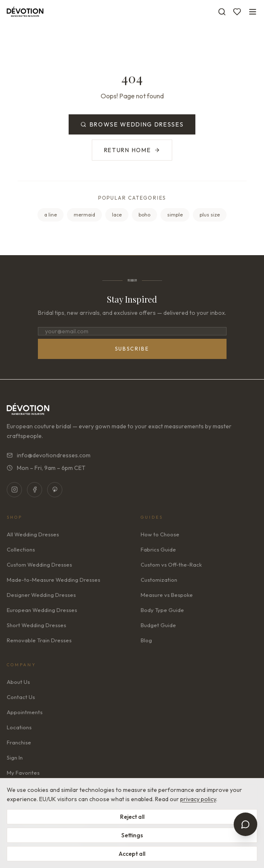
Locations (19, 727)
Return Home (132, 150)
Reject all (132, 817)
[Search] (222, 12)
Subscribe (132, 349)
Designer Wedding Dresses (41, 595)
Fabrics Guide (158, 549)
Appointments (25, 712)
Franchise (19, 742)
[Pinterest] (55, 490)
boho (144, 215)
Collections (21, 549)
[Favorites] (237, 12)
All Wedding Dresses (33, 534)
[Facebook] (35, 490)
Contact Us (21, 697)
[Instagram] (14, 490)
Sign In (15, 757)
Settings (132, 835)
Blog (146, 640)
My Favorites (23, 773)
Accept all (132, 854)
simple (175, 215)
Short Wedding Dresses (36, 625)
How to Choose (160, 534)
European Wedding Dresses (42, 610)
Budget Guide (158, 625)
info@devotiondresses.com (49, 455)
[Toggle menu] (253, 12)
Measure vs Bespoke (167, 595)
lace (117, 215)
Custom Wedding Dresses (39, 565)
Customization (159, 580)
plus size (210, 215)
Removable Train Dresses (39, 640)
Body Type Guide (162, 610)
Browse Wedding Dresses (132, 124)
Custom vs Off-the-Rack (171, 565)
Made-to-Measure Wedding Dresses (53, 580)
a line (51, 215)
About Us (18, 682)
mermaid (84, 215)
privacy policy (198, 799)
